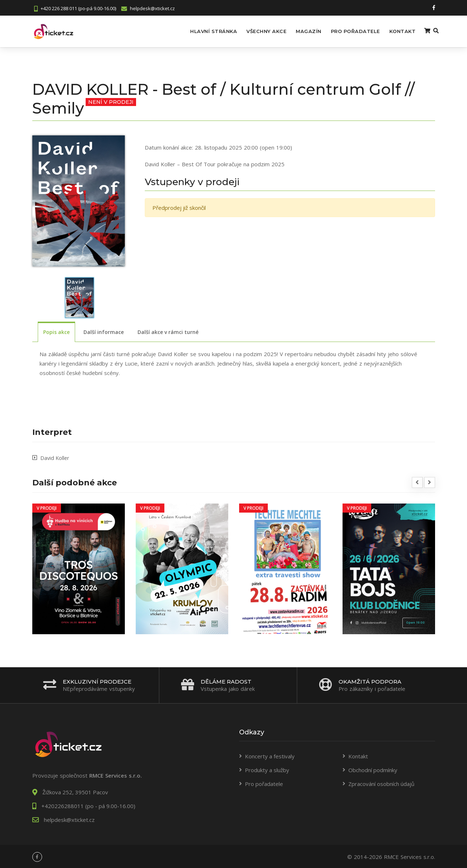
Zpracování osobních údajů (381, 783)
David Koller (55, 457)
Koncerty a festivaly (270, 755)
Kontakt (391, 31)
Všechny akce (255, 31)
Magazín (298, 31)
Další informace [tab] (104, 331)
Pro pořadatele (344, 31)
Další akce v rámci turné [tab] (168, 331)
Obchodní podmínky (373, 769)
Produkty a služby (267, 769)
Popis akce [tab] (56, 331)
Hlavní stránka (203, 31)
